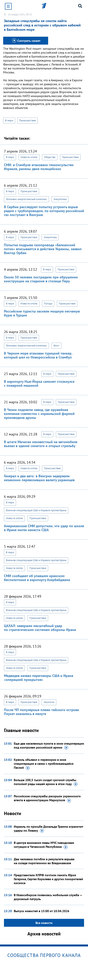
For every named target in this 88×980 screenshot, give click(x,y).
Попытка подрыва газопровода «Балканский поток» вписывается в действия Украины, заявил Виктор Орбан (43, 249)
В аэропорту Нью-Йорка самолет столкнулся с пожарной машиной (39, 383)
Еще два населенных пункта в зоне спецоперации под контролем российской (49, 746)
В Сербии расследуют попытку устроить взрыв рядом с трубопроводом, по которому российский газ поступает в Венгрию (44, 211)
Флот (56, 346)
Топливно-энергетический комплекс (26, 199)
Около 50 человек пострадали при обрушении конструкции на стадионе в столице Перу (41, 279)
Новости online (29, 157)
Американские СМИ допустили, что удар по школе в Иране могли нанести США (44, 528)
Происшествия (27, 120)
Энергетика (60, 199)
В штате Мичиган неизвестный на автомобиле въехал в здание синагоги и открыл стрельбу (41, 444)
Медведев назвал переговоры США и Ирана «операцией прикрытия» (39, 678)
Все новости (44, 923)
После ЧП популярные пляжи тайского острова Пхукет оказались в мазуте (41, 712)
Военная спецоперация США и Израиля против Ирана (36, 510)
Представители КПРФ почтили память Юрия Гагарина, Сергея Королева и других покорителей (48, 879)
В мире (9, 120)
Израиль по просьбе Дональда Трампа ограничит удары (48, 829)
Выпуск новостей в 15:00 (42, 911)
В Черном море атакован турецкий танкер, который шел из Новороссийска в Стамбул (38, 355)
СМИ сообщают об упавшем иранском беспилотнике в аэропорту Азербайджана (37, 578)
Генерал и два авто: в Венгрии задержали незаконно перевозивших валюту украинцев (39, 478)
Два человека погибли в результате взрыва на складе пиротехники (44, 861)
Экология (49, 702)
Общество (50, 157)
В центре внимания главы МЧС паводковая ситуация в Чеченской (44, 845)
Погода (48, 304)
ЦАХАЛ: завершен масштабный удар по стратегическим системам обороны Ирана (40, 628)
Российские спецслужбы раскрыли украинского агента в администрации (47, 798)
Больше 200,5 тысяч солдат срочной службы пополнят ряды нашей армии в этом (46, 782)
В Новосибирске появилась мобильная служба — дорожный (48, 897)
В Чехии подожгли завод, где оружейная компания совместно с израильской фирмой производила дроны (39, 414)
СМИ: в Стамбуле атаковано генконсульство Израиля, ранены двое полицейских (39, 167)
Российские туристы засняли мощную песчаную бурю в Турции (42, 313)
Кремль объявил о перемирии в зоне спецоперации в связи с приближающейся (44, 764)
